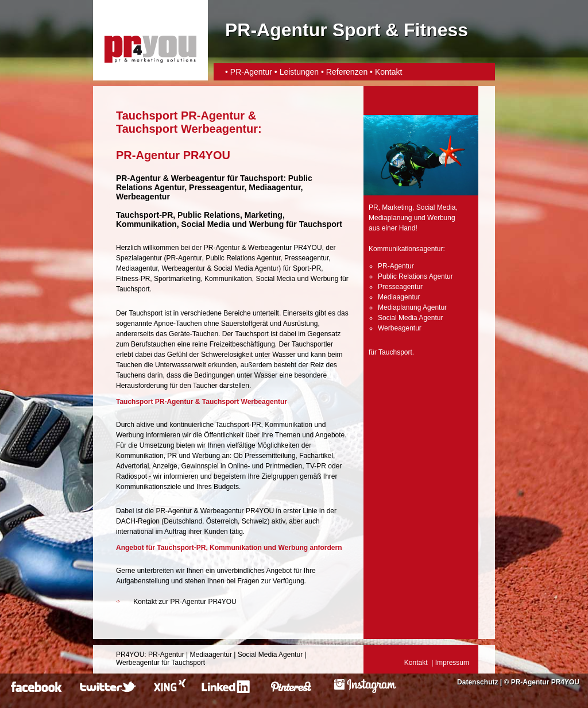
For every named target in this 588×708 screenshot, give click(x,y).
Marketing (397, 207)
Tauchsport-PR (144, 215)
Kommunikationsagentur (406, 249)
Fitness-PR (133, 279)
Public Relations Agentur (243, 258)
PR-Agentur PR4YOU (545, 682)
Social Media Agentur (246, 268)
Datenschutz (477, 682)
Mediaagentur (137, 268)
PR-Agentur (251, 72)
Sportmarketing (177, 279)
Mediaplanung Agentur (412, 307)
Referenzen (347, 72)
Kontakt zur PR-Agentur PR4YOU (185, 602)
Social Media (275, 279)
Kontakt (388, 72)
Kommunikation (228, 279)
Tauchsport (262, 178)
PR (374, 207)
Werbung (324, 279)
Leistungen (299, 72)
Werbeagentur (198, 178)
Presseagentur (306, 258)
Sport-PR (307, 268)
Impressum (452, 663)
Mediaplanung (390, 218)
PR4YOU (130, 655)
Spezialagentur (139, 258)
